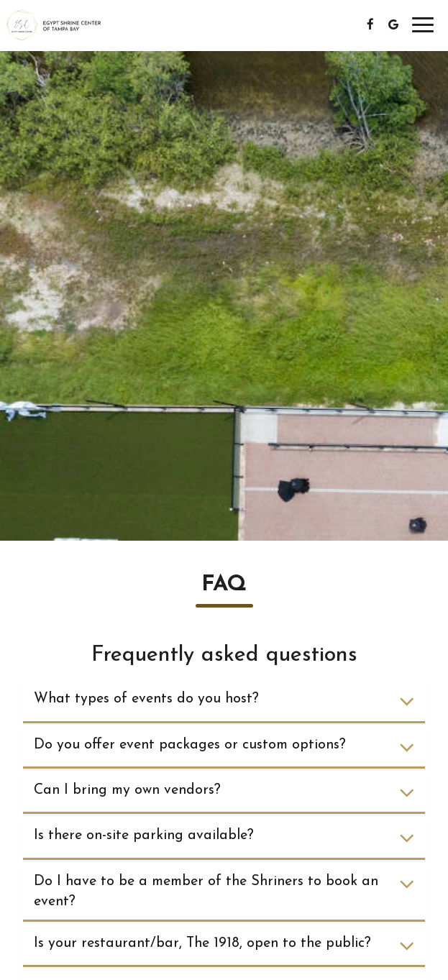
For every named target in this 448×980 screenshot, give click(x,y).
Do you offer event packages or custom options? (224, 747)
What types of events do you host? (224, 701)
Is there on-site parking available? (224, 838)
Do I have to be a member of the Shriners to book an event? (224, 892)
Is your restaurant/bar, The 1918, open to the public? (224, 946)
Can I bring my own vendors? (224, 793)
